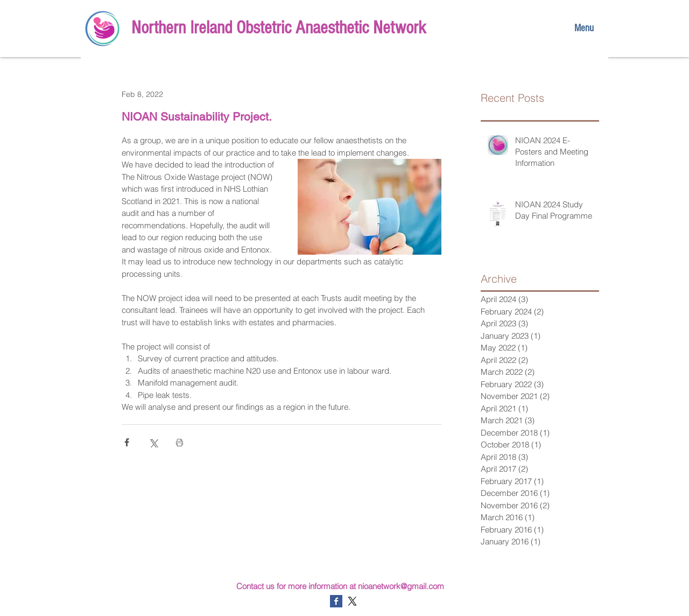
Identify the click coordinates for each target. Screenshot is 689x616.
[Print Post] (180, 442)
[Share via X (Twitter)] (153, 442)
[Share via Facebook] (127, 442)
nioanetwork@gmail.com (401, 586)
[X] (352, 601)
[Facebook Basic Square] (336, 601)
